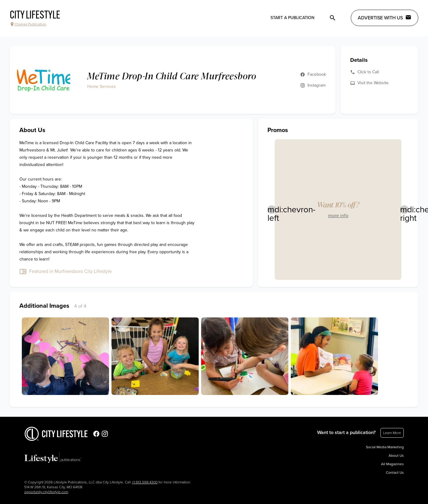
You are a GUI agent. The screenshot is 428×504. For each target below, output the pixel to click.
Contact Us (395, 472)
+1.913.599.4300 (145, 482)
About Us (396, 456)
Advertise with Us (385, 18)
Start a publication (292, 18)
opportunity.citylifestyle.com (46, 492)
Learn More (392, 433)
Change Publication (28, 24)
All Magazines (392, 464)
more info (338, 216)
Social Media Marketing (385, 447)
